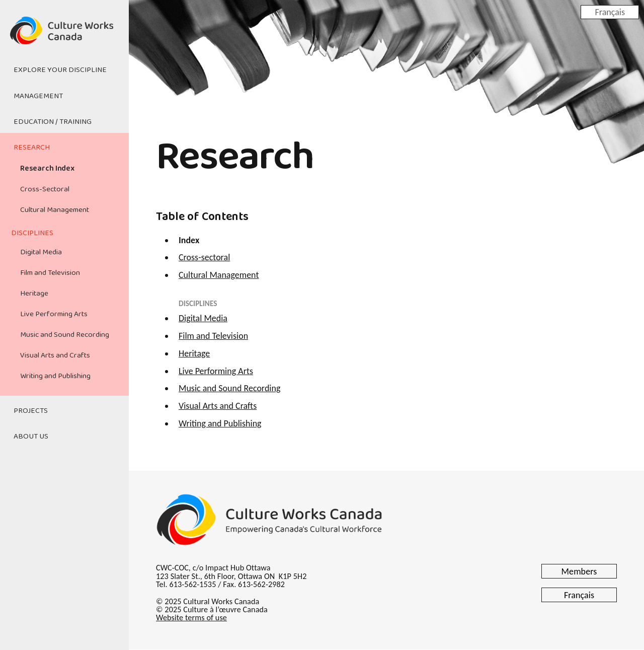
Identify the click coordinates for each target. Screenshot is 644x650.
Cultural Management (55, 210)
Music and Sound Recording (65, 335)
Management (38, 96)
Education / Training (53, 122)
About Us (31, 437)
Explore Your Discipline (60, 70)
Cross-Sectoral (45, 189)
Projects (31, 411)
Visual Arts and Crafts (55, 355)
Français (610, 12)
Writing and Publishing (55, 376)
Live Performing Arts (54, 314)
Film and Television (50, 273)
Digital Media (41, 252)
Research (32, 148)
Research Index (47, 169)
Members (579, 571)
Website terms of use (191, 618)
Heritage (34, 294)
